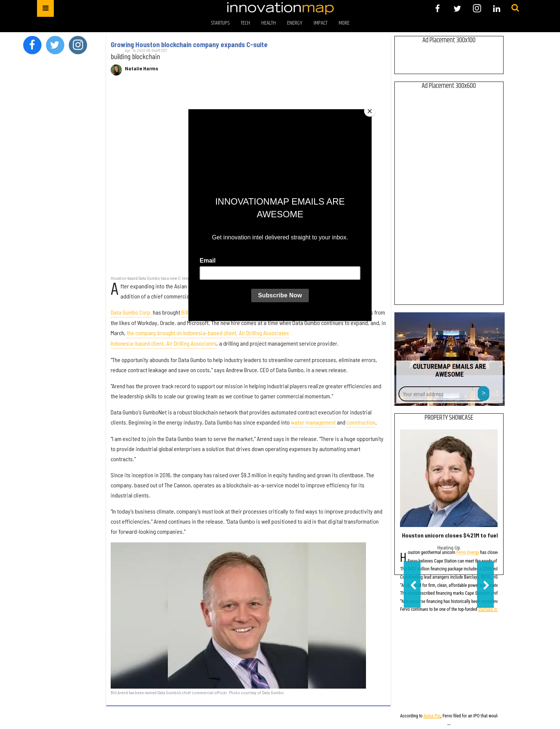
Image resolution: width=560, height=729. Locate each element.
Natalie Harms (141, 68)
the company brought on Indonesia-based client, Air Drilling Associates (208, 333)
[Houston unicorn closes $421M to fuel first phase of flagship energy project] (449, 478)
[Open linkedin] (497, 8)
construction (361, 422)
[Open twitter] (457, 8)
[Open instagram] (477, 8)
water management (313, 422)
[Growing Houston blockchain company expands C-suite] (248, 179)
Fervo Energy (468, 553)
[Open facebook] (438, 8)
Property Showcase (449, 418)
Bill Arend (192, 312)
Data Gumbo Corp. (131, 312)
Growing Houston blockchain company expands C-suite (189, 45)
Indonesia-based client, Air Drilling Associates (164, 343)
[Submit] (515, 8)
